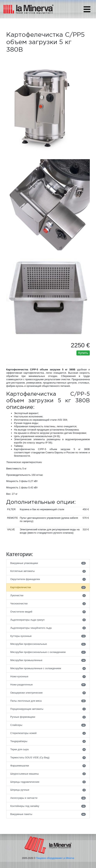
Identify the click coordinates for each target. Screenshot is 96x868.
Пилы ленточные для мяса (48, 701)
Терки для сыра (48, 749)
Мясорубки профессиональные (48, 644)
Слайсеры (48, 725)
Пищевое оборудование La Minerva (55, 858)
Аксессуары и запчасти (48, 798)
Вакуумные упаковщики (48, 563)
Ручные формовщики (48, 717)
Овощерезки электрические (48, 693)
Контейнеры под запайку (48, 806)
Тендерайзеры (48, 741)
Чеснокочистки (48, 604)
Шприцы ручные (48, 790)
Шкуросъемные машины (48, 774)
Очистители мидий (48, 612)
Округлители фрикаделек (48, 579)
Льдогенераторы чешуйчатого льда (48, 628)
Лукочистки (48, 595)
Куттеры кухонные (48, 636)
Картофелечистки (48, 587)
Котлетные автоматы (48, 571)
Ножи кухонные (48, 677)
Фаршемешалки (48, 766)
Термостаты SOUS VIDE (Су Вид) (48, 758)
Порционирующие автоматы (48, 709)
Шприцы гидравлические (48, 782)
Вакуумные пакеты (48, 814)
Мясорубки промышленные (48, 660)
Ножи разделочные (48, 685)
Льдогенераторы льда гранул (48, 620)
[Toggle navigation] (87, 9)
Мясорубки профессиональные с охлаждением (48, 652)
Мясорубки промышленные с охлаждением (48, 668)
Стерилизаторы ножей (48, 733)
